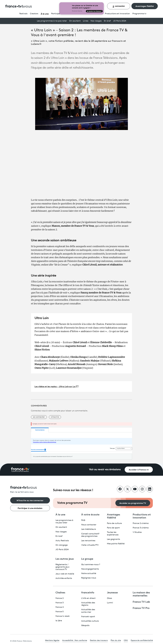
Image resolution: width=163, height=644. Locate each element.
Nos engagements (90, 569)
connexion (119, 6)
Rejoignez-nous (89, 578)
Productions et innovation (117, 14)
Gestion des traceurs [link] (99, 640)
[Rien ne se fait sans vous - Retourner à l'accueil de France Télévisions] (30, 490)
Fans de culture (114, 523)
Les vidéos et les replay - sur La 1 (57, 386)
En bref (107, 21)
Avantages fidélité (145, 6)
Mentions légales (52, 640)
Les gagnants (113, 539)
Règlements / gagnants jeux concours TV (62, 567)
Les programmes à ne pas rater (52, 21)
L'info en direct (88, 598)
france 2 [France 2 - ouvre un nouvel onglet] (60, 598)
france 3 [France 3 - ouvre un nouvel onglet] (60, 603)
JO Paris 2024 (120, 21)
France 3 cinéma (141, 528)
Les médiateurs (89, 529)
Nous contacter (89, 525)
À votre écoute (90, 514)
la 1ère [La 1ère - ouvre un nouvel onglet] (59, 621)
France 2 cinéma (141, 523)
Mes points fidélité (116, 544)
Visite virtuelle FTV (90, 545)
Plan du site (116, 640)
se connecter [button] (39, 417)
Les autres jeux (65, 559)
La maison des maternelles (141, 594)
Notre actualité (89, 574)
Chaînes (60, 592)
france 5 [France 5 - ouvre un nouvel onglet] (60, 612)
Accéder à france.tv (139, 469)
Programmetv (139, 14)
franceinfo (88, 592)
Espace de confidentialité (142, 640)
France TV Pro (141, 608)
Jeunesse (112, 592)
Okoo (109, 598)
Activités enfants (64, 578)
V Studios (137, 532)
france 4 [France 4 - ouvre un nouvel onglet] (60, 607)
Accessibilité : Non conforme (75, 640)
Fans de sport (113, 528)
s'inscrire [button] (55, 417)
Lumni (110, 603)
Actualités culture (90, 621)
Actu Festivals (62, 541)
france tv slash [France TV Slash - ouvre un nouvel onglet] (63, 616)
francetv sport (88, 617)
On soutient (75, 21)
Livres (86, 21)
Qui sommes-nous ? (91, 565)
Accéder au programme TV (133, 503)
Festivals (23, 14)
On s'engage (62, 545)
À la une (45, 14)
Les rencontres (88, 541)
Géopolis (85, 626)
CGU (126, 640)
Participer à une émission (30, 508)
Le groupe (87, 559)
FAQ (83, 520)
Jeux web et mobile (65, 574)
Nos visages (96, 21)
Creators (34, 14)
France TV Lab (141, 602)
